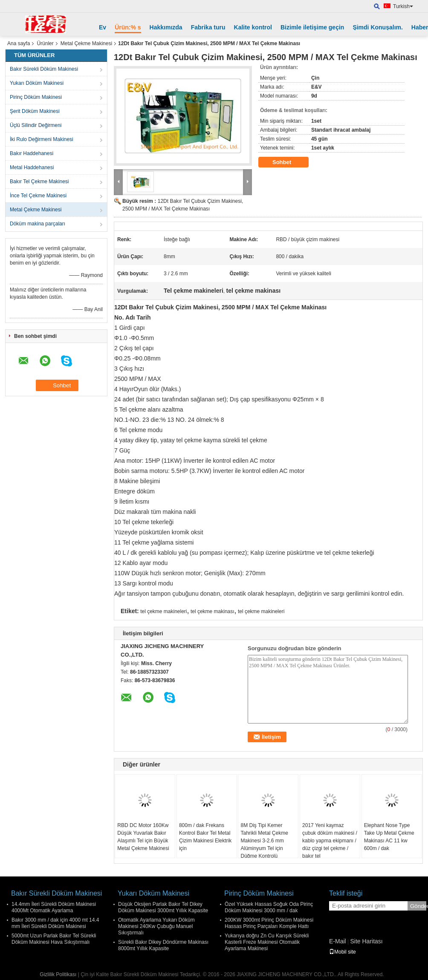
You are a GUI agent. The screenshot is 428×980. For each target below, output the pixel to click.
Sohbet (288, 162)
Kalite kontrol (253, 27)
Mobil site (343, 952)
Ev (103, 27)
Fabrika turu (208, 27)
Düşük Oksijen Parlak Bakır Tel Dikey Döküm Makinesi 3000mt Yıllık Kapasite (163, 907)
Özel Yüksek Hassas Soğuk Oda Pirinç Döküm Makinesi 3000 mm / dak (269, 907)
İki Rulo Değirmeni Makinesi (42, 139)
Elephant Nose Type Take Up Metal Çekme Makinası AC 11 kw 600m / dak (389, 837)
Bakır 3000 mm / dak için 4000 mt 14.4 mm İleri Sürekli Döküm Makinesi (55, 923)
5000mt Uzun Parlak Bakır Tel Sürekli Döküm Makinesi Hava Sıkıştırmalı (54, 939)
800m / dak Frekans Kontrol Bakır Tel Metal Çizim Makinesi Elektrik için (205, 837)
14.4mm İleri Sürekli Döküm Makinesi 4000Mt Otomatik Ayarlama (54, 907)
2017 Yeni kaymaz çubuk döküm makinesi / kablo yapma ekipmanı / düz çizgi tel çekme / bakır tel (330, 841)
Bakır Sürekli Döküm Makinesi (44, 69)
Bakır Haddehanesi (32, 153)
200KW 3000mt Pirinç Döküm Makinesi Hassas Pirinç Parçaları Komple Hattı (269, 923)
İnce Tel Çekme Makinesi (38, 196)
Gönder (418, 906)
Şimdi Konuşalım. (377, 27)
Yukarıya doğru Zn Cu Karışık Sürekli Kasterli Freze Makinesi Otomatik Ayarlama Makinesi (267, 942)
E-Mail (338, 941)
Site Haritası (366, 941)
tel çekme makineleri (163, 611)
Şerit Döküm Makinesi (35, 111)
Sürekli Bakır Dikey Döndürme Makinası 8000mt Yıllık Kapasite (163, 945)
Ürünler (45, 43)
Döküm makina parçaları (38, 224)
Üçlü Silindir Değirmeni (36, 125)
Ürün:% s (128, 27)
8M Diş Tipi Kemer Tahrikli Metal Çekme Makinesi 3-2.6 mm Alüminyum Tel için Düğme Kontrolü (264, 841)
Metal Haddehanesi (32, 167)
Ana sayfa (19, 43)
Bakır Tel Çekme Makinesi (39, 182)
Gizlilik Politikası (58, 974)
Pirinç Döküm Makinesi (36, 97)
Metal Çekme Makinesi (86, 43)
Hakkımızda (166, 27)
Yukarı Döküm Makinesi (37, 83)
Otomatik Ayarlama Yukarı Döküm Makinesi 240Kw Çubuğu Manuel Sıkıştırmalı (156, 926)
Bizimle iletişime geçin (312, 27)
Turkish (403, 6)
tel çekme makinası (213, 611)
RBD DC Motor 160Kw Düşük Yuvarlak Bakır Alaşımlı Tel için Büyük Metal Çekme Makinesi (143, 837)
